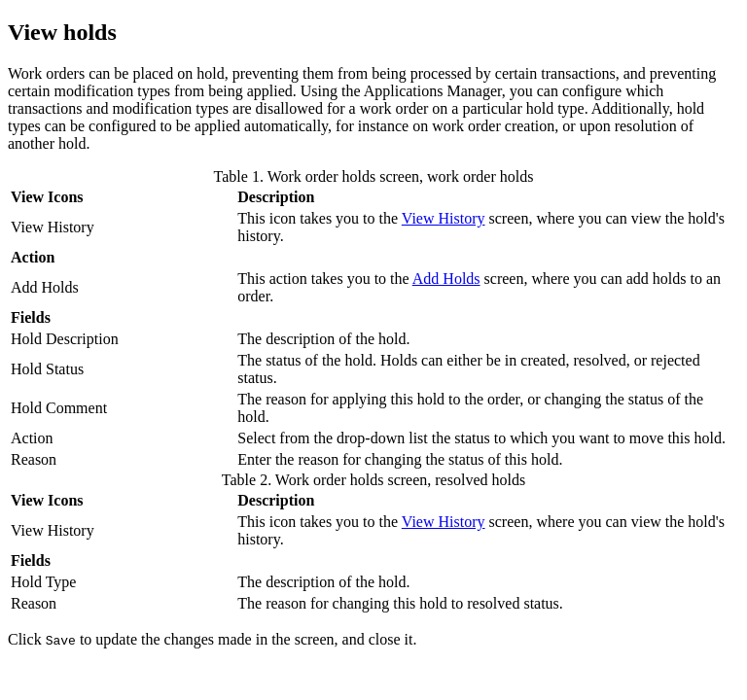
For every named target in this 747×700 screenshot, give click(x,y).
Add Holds (446, 279)
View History (444, 218)
